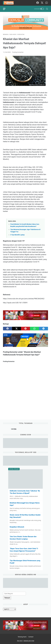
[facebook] (8, 329)
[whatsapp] (34, 329)
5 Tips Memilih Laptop (17, 235)
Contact (31, 637)
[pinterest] (26, 329)
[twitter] (17, 329)
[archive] (9, 609)
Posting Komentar (18, 52)
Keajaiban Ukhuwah (17, 527)
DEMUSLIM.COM (29, 641)
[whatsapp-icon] (47, 3)
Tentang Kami (22, 637)
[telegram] (43, 329)
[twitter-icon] (42, 3)
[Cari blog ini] (14, 594)
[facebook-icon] (38, 3)
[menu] (5, 9)
